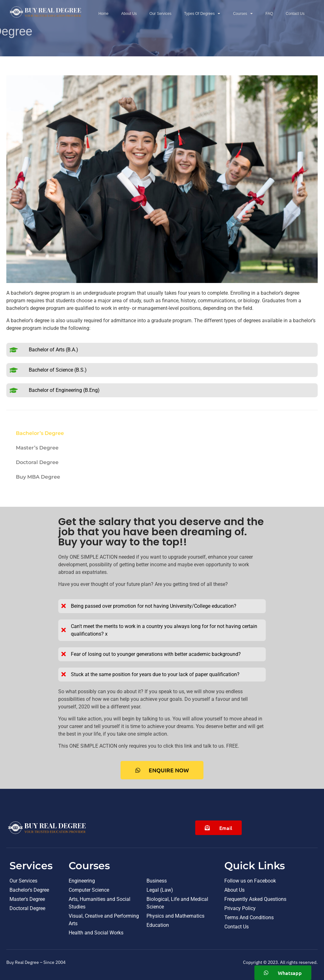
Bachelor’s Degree (40, 433)
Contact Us (295, 14)
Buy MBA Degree (38, 477)
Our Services (160, 14)
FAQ (269, 14)
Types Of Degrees (202, 14)
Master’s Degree (37, 448)
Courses (243, 14)
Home (103, 14)
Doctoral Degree (37, 462)
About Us (129, 14)
